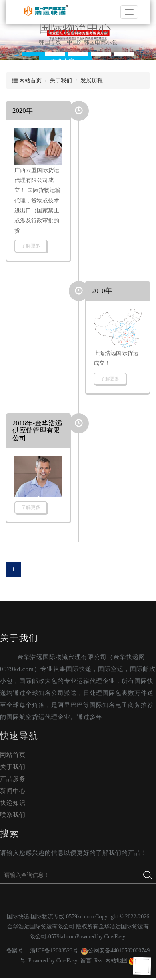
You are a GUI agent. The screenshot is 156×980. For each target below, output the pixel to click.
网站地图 (116, 961)
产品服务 (13, 779)
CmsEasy (114, 937)
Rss (98, 961)
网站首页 (30, 81)
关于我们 (61, 81)
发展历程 (92, 81)
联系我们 (13, 815)
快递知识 (13, 803)
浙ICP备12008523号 (54, 951)
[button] (32, 54)
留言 (86, 961)
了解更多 (31, 246)
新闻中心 (13, 791)
